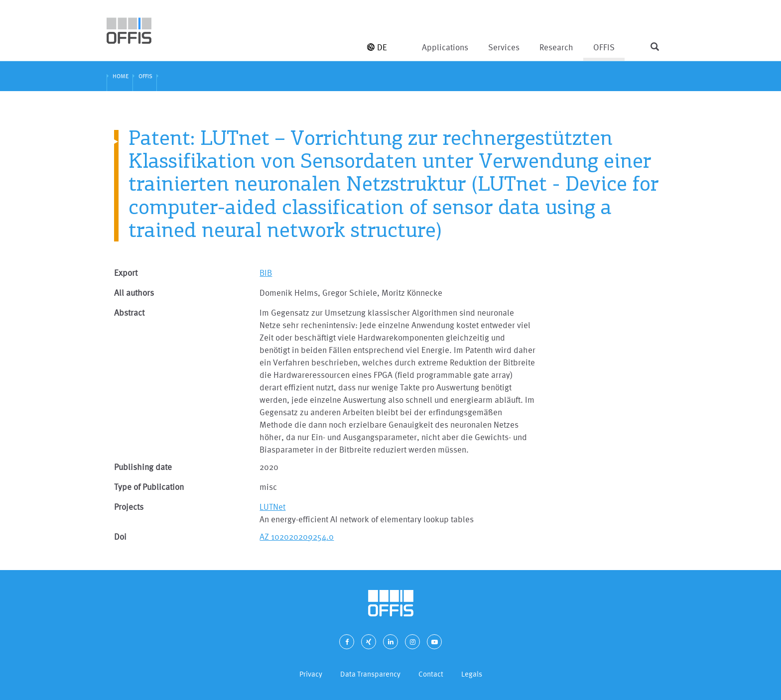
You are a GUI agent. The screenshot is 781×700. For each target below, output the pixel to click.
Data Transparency (370, 674)
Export (126, 273)
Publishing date (143, 467)
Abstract (129, 312)
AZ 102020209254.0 (297, 536)
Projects (129, 507)
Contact (431, 674)
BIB (266, 273)
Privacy (311, 674)
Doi (120, 536)
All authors (134, 292)
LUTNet (272, 507)
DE (377, 47)
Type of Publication (149, 487)
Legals (472, 674)
